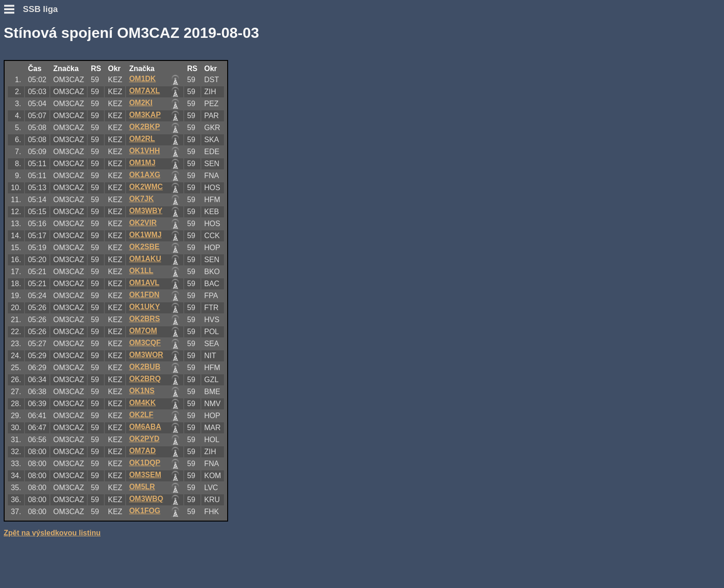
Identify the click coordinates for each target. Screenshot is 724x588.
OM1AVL (144, 283)
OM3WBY (146, 211)
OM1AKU (145, 259)
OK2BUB (145, 367)
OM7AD (143, 451)
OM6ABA (145, 427)
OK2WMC (146, 187)
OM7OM (143, 331)
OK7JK (142, 199)
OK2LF (141, 415)
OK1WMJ (145, 235)
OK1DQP (145, 463)
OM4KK (143, 403)
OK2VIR (143, 223)
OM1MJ (142, 163)
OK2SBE (145, 247)
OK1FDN (145, 295)
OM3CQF (145, 343)
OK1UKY (145, 307)
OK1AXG (145, 175)
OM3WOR (146, 355)
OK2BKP (145, 127)
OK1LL (141, 271)
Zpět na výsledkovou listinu (52, 533)
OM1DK (143, 79)
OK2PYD (145, 439)
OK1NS (142, 391)
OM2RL (142, 139)
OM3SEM (145, 475)
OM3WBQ (146, 499)
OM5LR (142, 487)
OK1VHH (145, 151)
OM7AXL (145, 91)
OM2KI (141, 103)
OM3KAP (145, 115)
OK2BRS (145, 319)
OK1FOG (145, 511)
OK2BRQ (145, 379)
